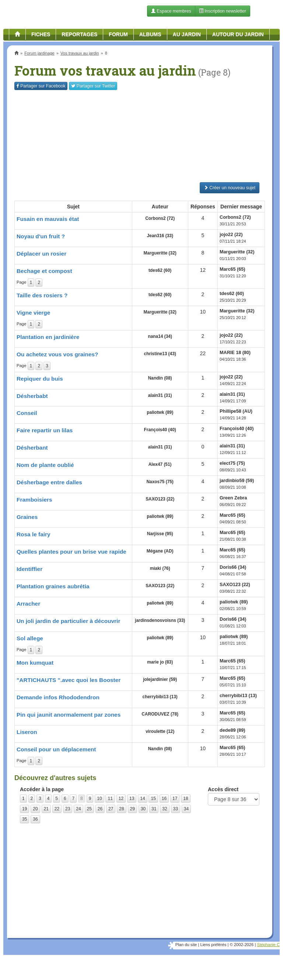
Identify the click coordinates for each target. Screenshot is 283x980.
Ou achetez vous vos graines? (57, 354)
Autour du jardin (238, 34)
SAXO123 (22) (160, 499)
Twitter (93, 86)
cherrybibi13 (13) (160, 697)
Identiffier (29, 569)
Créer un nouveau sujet (230, 188)
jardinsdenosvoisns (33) (160, 620)
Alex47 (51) (160, 464)
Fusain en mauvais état (48, 219)
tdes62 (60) (160, 270)
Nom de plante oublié (45, 465)
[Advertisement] (140, 136)
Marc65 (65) (232, 269)
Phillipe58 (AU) (236, 411)
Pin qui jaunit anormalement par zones (69, 715)
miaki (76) (160, 568)
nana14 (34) (160, 336)
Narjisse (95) (160, 534)
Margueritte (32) (160, 253)
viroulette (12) (160, 731)
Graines (27, 517)
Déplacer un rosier (41, 254)
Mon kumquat (35, 663)
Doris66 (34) (233, 567)
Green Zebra (233, 498)
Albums (150, 34)
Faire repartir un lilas (45, 430)
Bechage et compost (44, 271)
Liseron (27, 732)
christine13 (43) (160, 354)
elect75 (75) (232, 463)
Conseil (27, 413)
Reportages (79, 34)
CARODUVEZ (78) (160, 714)
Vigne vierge (33, 313)
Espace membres (171, 11)
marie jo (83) (160, 662)
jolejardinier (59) (160, 679)
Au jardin (187, 34)
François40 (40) (160, 430)
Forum (118, 34)
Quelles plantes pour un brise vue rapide (71, 552)
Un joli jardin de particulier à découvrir (68, 621)
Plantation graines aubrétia (53, 586)
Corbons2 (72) (160, 218)
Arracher (28, 604)
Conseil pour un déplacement (56, 749)
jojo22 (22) (231, 235)
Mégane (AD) (160, 551)
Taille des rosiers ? (42, 295)
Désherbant (32, 448)
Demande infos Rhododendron (58, 697)
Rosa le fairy (34, 534)
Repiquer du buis (40, 379)
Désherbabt (32, 396)
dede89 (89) (232, 730)
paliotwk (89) (160, 412)
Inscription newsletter (223, 11)
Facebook (41, 86)
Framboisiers (34, 500)
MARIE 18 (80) (235, 353)
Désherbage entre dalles (49, 482)
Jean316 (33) (160, 236)
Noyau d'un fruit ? (41, 236)
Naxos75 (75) (160, 482)
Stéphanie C (268, 945)
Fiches (41, 34)
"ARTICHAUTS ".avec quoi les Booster (69, 680)
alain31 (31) (160, 395)
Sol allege (30, 638)
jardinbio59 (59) (237, 481)
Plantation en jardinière (48, 337)
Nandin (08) (160, 378)
